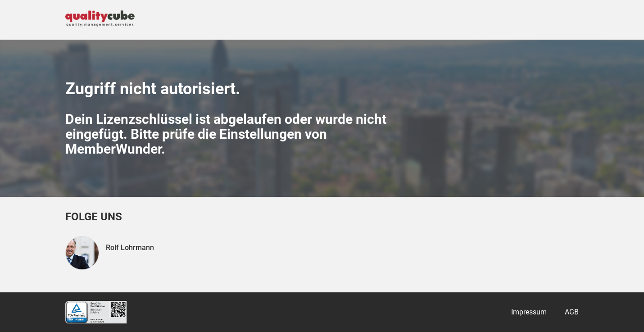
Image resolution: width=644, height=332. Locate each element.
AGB (572, 312)
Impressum (529, 312)
